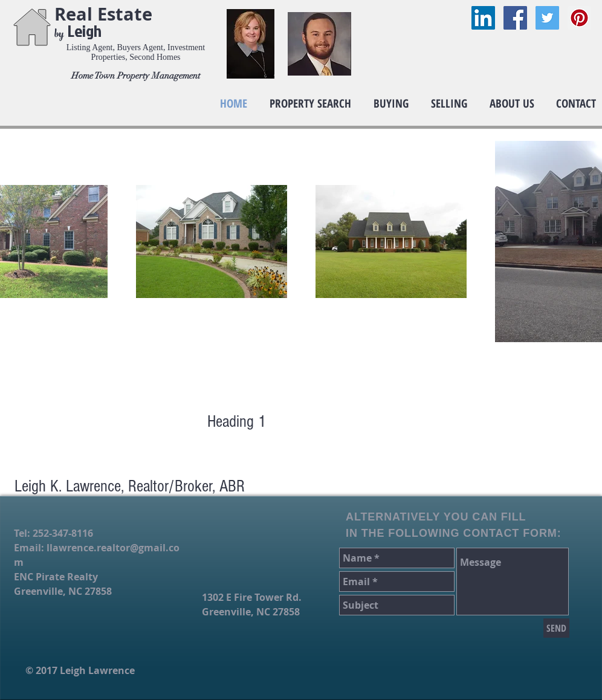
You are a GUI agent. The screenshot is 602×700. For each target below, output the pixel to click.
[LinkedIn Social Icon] (483, 18)
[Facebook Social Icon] (515, 18)
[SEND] (556, 628)
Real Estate (106, 14)
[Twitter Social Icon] (547, 18)
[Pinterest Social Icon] (579, 18)
